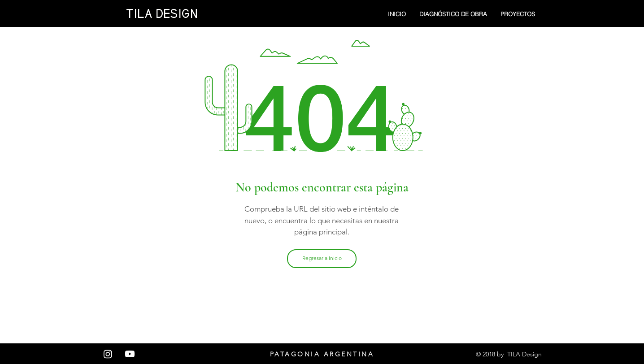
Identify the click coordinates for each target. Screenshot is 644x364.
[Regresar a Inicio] (322, 259)
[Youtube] (130, 354)
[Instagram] (108, 354)
